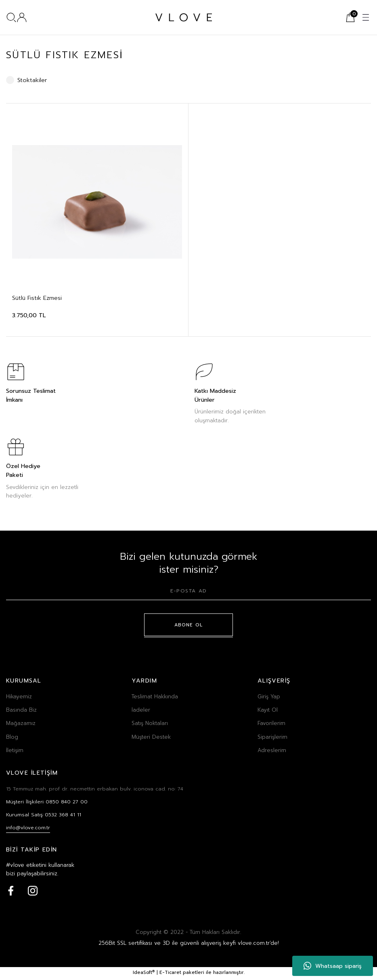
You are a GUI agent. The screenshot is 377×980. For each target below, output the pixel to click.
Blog (12, 737)
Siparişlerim (272, 737)
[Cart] (350, 17)
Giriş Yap (269, 697)
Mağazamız (21, 723)
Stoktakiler (32, 80)
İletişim (15, 750)
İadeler (141, 710)
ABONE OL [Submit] (189, 625)
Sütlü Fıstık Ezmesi (37, 298)
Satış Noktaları (150, 723)
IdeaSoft (144, 975)
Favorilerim (271, 723)
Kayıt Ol (268, 710)
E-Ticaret (170, 975)
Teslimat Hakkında (155, 697)
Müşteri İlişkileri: (49, 802)
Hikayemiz (19, 697)
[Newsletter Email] (188, 593)
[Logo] (184, 17)
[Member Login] (22, 17)
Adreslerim (272, 750)
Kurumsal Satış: (46, 816)
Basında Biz (21, 710)
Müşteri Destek (151, 737)
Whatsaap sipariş (333, 966)
